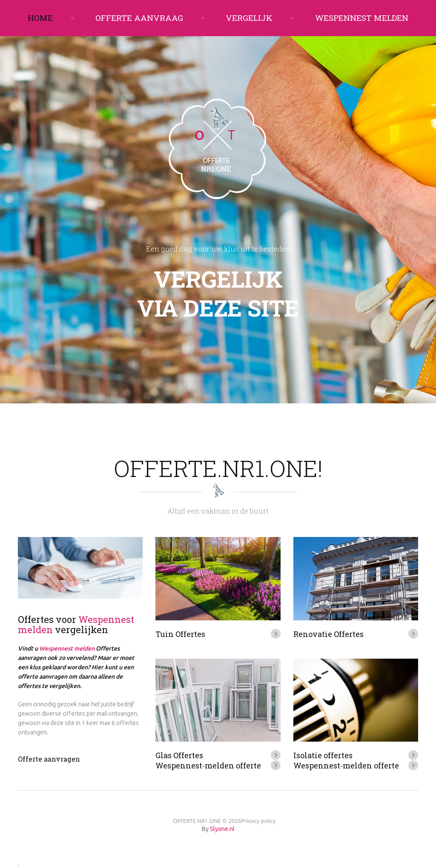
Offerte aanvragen (49, 759)
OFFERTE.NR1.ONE (197, 821)
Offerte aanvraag (139, 18)
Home (40, 18)
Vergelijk (249, 18)
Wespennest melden (362, 18)
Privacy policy (258, 821)
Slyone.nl (222, 829)
